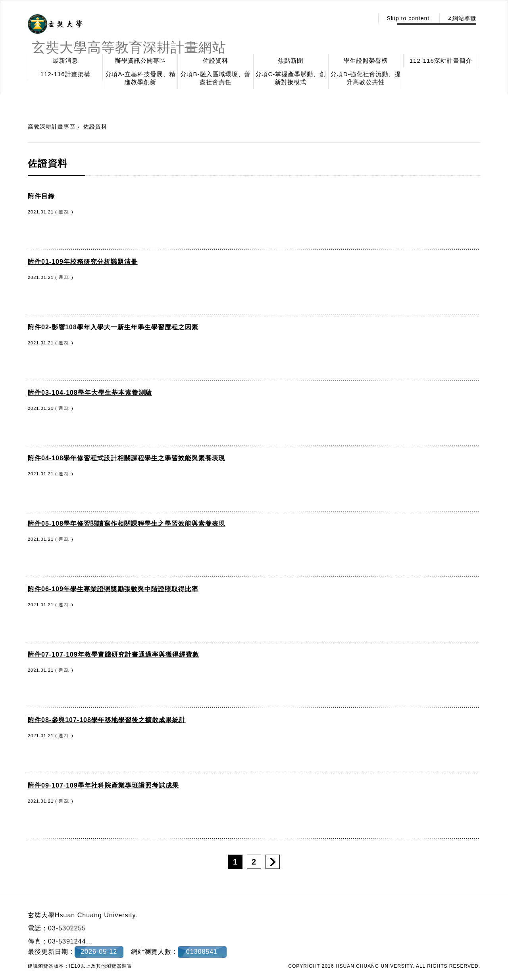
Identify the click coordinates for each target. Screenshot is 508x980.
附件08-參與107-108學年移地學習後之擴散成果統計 (107, 720)
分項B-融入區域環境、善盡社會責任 (216, 78)
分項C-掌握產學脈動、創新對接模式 (291, 78)
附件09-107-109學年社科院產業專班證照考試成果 (103, 785)
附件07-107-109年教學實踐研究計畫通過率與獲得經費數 (114, 654)
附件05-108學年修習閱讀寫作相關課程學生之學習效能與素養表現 (127, 524)
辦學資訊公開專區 (140, 61)
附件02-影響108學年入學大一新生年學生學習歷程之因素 (113, 327)
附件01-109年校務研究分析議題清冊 (83, 262)
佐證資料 (216, 61)
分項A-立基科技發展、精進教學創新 (140, 78)
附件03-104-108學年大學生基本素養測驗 (90, 393)
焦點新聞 (291, 61)
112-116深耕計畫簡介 (441, 61)
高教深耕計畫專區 (52, 127)
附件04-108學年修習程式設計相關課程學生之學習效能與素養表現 (127, 458)
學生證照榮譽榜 (366, 61)
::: (366, 18)
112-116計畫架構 (65, 74)
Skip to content (408, 18)
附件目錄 (41, 196)
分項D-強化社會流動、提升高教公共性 (366, 78)
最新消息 (65, 61)
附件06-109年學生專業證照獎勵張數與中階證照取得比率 (113, 589)
